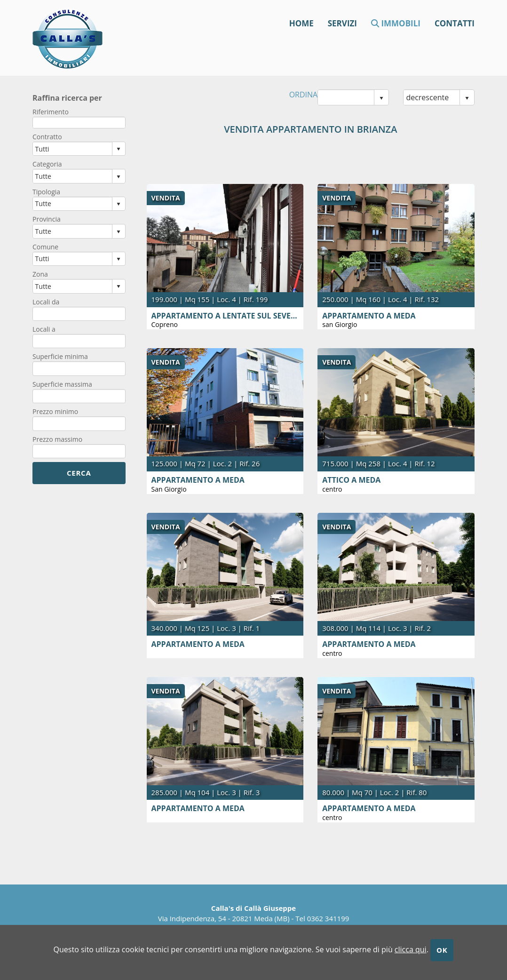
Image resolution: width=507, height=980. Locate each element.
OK (442, 950)
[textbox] (79, 123)
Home (301, 23)
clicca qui (411, 949)
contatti (455, 23)
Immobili (396, 23)
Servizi (342, 23)
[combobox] (346, 97)
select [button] (381, 98)
